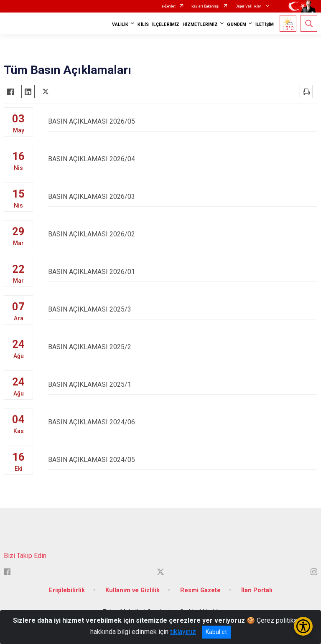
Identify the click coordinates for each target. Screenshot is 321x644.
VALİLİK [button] (120, 24)
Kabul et (216, 632)
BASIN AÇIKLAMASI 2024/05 (183, 460)
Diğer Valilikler (249, 6)
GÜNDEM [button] (237, 24)
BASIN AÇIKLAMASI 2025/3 (183, 309)
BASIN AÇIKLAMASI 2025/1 (183, 384)
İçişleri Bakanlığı (205, 6)
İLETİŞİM (265, 24)
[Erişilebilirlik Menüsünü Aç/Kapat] (303, 626)
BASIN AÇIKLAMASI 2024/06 (183, 422)
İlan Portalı (257, 590)
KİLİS (143, 24)
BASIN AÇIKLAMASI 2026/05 (183, 121)
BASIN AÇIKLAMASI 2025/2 (183, 347)
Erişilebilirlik (67, 590)
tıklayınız (183, 632)
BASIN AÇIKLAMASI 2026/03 (183, 196)
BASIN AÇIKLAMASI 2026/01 (183, 272)
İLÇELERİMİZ (166, 24)
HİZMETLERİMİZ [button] (200, 24)
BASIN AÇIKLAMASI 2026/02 (183, 234)
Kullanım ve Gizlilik (132, 590)
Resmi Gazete (200, 590)
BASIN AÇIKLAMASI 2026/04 (183, 159)
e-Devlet (169, 6)
